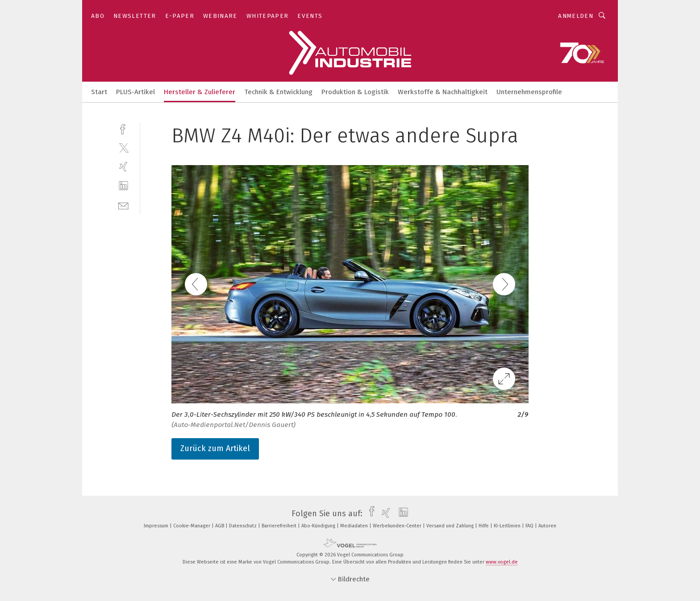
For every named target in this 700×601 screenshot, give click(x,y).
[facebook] (123, 128)
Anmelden (576, 16)
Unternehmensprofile (529, 92)
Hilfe (484, 526)
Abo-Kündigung (319, 526)
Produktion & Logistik (355, 92)
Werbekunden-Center (398, 526)
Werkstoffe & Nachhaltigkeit (443, 92)
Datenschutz (244, 526)
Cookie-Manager (192, 526)
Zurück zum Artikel (215, 448)
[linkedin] (123, 186)
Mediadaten (355, 526)
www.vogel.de (502, 562)
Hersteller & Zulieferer (200, 92)
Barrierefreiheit (280, 526)
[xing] (123, 167)
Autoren (547, 526)
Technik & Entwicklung (278, 92)
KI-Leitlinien (508, 526)
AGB (220, 526)
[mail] (123, 205)
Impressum (157, 526)
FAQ (530, 526)
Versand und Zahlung (451, 526)
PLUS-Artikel (135, 92)
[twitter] (123, 147)
